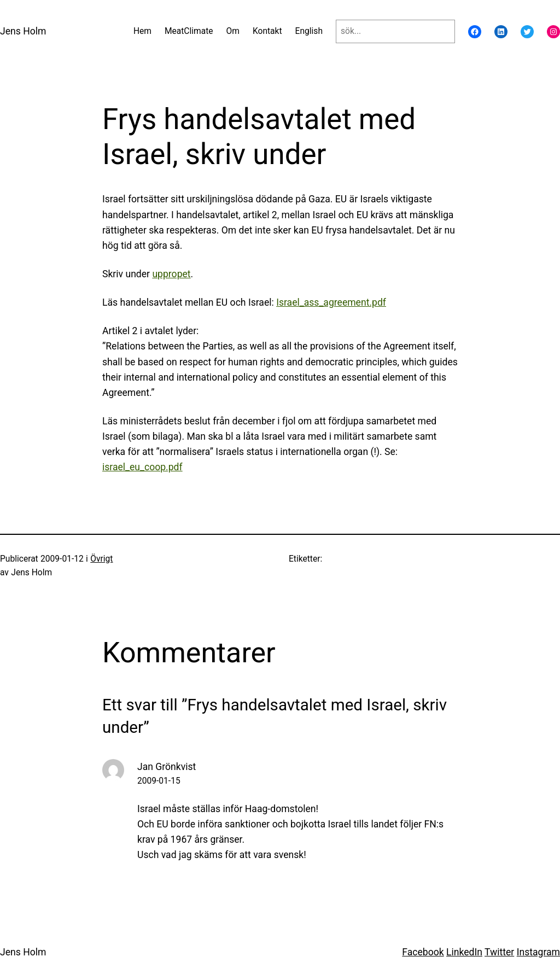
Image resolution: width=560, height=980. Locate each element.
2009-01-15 (159, 781)
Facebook (423, 952)
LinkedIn (464, 952)
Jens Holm (23, 31)
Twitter (499, 952)
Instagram (538, 952)
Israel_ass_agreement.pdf (331, 302)
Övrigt (101, 559)
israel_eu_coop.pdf (142, 467)
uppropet (171, 274)
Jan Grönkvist (167, 767)
